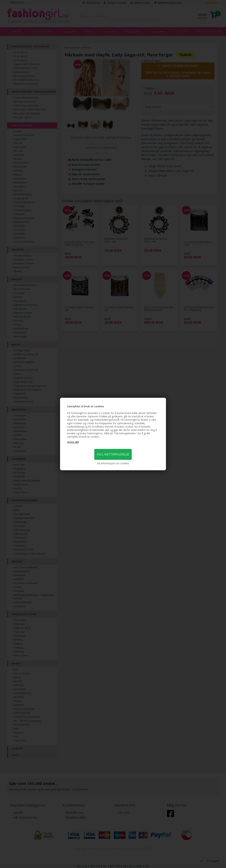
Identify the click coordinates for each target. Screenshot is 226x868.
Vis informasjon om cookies (113, 463)
